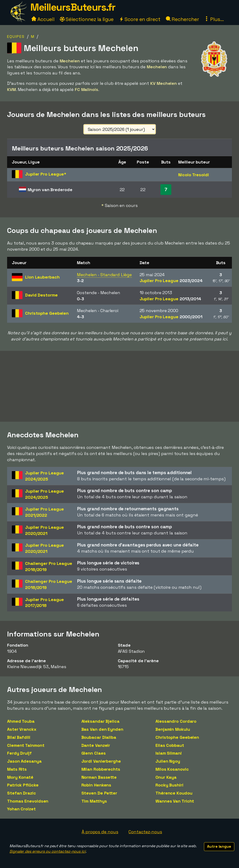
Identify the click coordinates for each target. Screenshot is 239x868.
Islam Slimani (169, 753)
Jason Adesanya (24, 761)
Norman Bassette (99, 777)
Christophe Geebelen (177, 737)
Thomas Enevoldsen (28, 801)
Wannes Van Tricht (175, 801)
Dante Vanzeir (96, 745)
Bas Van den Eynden (102, 729)
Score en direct (140, 19)
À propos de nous (100, 832)
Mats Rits (17, 769)
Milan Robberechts (101, 769)
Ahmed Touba (21, 721)
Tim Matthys (94, 801)
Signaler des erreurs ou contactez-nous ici (48, 851)
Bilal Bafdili (19, 737)
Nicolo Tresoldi (194, 175)
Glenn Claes (94, 753)
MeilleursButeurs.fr (73, 7)
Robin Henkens (96, 785)
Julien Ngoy (168, 761)
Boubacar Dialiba (99, 737)
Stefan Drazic (22, 793)
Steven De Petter (99, 793)
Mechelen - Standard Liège (104, 275)
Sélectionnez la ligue (87, 19)
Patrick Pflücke (23, 785)
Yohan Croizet (21, 809)
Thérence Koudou (174, 793)
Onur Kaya (166, 777)
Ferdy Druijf (19, 753)
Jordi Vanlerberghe (101, 761)
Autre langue (219, 846)
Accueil (43, 19)
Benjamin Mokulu (173, 729)
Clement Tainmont (26, 745)
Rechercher (182, 19)
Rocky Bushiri (169, 785)
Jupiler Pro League (171, 281)
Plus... (214, 19)
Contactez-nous (145, 832)
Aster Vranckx (22, 729)
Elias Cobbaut (170, 745)
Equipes (16, 37)
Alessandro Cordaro (176, 721)
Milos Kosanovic (172, 769)
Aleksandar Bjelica (100, 721)
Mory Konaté (20, 777)
